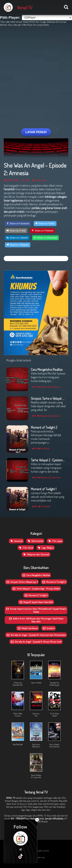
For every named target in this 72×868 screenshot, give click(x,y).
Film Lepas (55, 541)
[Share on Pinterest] (42, 231)
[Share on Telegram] (18, 245)
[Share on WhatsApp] (45, 238)
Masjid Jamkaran (28, 628)
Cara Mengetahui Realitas (36, 575)
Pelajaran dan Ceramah (36, 554)
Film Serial (39, 180)
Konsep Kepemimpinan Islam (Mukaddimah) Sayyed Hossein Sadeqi (36, 610)
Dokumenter (35, 541)
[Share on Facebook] (18, 224)
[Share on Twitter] (45, 224)
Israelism (49, 628)
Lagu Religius (46, 548)
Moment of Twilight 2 (54, 582)
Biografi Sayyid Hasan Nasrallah (36, 602)
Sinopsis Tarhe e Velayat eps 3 (22, 582)
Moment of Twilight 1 (36, 595)
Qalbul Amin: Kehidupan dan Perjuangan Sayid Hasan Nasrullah (36, 620)
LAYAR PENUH (36, 132)
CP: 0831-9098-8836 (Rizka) (46, 820)
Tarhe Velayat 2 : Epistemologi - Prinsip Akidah (36, 589)
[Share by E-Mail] (16, 231)
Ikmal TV (25, 7)
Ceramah (16, 541)
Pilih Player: (10, 17)
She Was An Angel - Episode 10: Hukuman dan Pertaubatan (36, 635)
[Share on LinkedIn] (17, 238)
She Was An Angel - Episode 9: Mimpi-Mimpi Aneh (36, 642)
